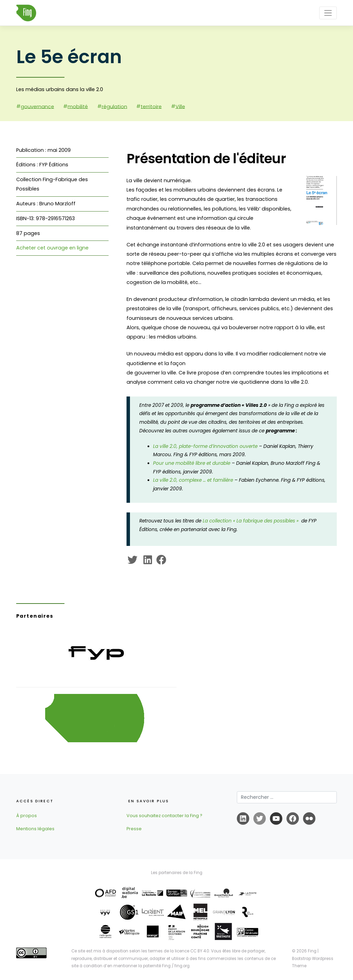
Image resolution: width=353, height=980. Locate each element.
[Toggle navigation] (328, 13)
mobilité (78, 106)
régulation (114, 106)
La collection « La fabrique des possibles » (252, 521)
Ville (180, 106)
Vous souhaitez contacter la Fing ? (164, 816)
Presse (134, 829)
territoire (151, 106)
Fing (312, 951)
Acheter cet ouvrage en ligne (52, 248)
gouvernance (37, 106)
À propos (27, 816)
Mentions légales (35, 829)
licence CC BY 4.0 (192, 951)
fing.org (182, 966)
